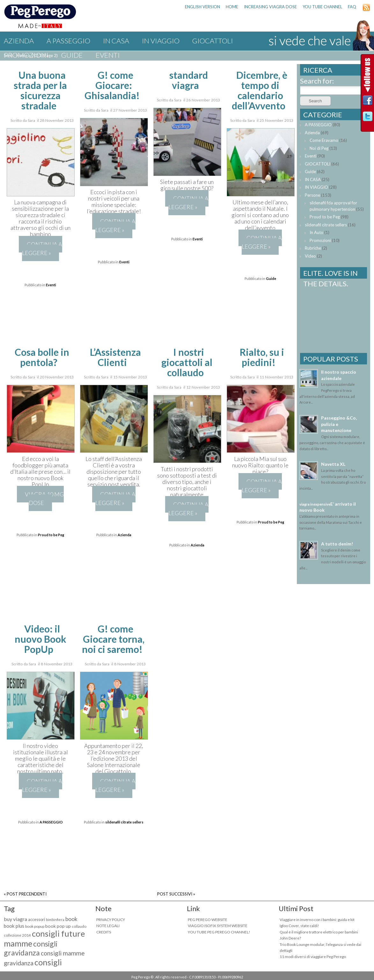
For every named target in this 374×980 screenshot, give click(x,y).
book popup (35, 926)
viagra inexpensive (315, 504)
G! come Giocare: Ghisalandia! (112, 85)
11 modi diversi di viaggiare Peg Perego (313, 957)
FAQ (352, 7)
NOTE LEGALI (108, 926)
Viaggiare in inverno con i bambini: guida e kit (317, 920)
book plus (14, 926)
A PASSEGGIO (68, 41)
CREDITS (104, 932)
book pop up (58, 926)
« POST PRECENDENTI (25, 894)
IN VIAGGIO (161, 41)
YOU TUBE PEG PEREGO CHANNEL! (219, 932)
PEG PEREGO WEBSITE (208, 920)
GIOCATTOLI (213, 41)
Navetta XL (333, 464)
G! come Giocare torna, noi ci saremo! (113, 639)
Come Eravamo (324, 140)
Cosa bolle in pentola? (42, 357)
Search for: (317, 81)
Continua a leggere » (42, 249)
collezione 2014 (17, 935)
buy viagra (15, 919)
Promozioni (26, 55)
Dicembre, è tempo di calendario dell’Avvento (260, 90)
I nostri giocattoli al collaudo (187, 362)
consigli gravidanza (31, 948)
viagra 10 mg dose (44, 498)
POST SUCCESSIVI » (176, 894)
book (71, 919)
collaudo (79, 926)
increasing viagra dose (270, 7)
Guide (72, 55)
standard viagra (189, 80)
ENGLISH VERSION (202, 7)
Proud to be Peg (51, 535)
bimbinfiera (55, 920)
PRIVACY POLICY (111, 920)
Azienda (19, 41)
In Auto (316, 232)
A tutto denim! (337, 544)
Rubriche (313, 248)
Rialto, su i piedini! (262, 357)
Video (310, 256)
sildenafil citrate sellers (124, 822)
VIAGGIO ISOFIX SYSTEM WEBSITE (218, 926)
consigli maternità (33, 967)
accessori (37, 920)
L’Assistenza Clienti (115, 357)
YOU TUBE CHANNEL (322, 7)
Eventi (108, 55)
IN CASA (116, 41)
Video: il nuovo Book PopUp (40, 639)
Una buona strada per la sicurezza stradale (40, 90)
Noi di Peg (319, 148)
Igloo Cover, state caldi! (299, 926)
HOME (232, 7)
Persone (312, 195)
